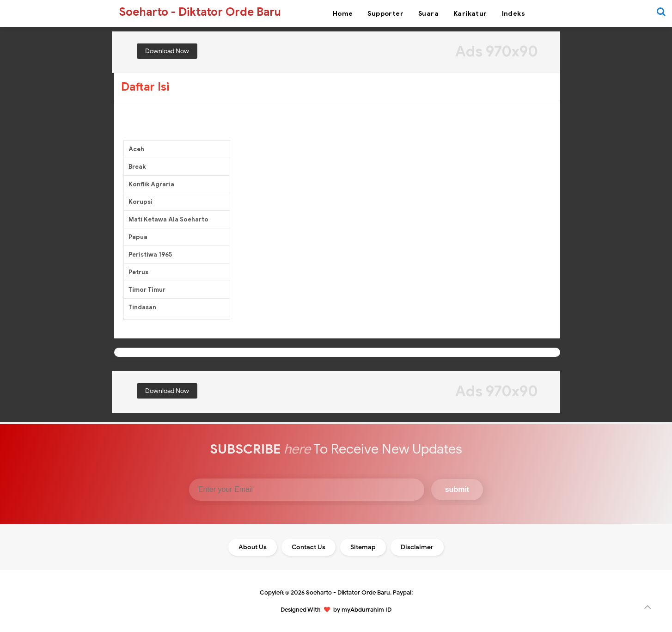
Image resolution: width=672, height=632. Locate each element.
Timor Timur (147, 290)
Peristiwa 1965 (150, 255)
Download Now (167, 51)
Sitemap (363, 547)
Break (137, 167)
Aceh (136, 149)
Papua (138, 237)
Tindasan (142, 307)
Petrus (138, 272)
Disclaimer (417, 547)
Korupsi (141, 202)
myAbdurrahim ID (367, 610)
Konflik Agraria (151, 184)
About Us (253, 547)
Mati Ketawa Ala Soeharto (168, 219)
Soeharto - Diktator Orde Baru (348, 592)
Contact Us (309, 547)
